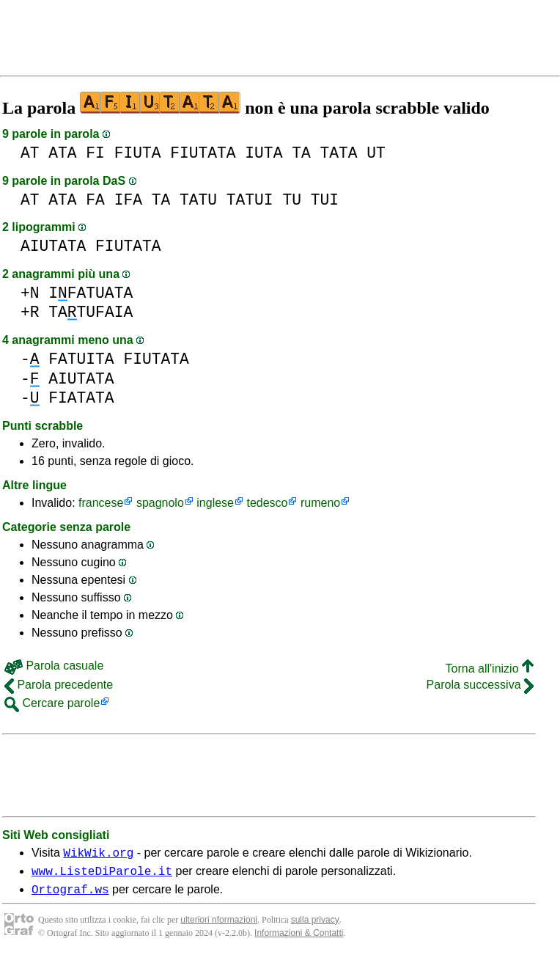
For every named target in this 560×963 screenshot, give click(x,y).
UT (376, 153)
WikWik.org (98, 854)
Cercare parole (52, 703)
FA (95, 200)
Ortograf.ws (70, 896)
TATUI (250, 200)
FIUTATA (203, 153)
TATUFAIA (91, 312)
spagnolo (160, 503)
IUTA (264, 153)
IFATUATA (91, 293)
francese (101, 503)
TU (292, 200)
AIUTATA (53, 246)
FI (95, 153)
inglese (215, 503)
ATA (62, 153)
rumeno (320, 503)
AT (30, 153)
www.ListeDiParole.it (102, 875)
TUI (325, 200)
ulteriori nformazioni (219, 926)
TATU (198, 200)
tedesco (267, 503)
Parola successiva (480, 685)
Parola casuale (54, 666)
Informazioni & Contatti (299, 940)
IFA (128, 200)
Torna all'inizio (490, 669)
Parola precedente (59, 685)
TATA (338, 153)
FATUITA (81, 359)
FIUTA (138, 153)
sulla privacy (315, 926)
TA (301, 153)
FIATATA (81, 398)
